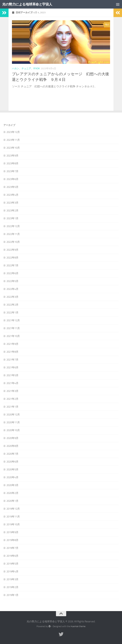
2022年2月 (12, 305)
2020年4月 (12, 477)
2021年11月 (13, 328)
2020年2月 (12, 493)
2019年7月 (12, 548)
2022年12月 (13, 226)
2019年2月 (12, 587)
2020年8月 (12, 446)
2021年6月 (12, 367)
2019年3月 (12, 579)
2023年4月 (12, 195)
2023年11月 (13, 140)
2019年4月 (12, 571)
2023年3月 (12, 203)
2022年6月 (12, 273)
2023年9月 (12, 156)
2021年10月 (13, 336)
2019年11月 (13, 517)
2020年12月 (13, 415)
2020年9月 (12, 438)
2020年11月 (13, 422)
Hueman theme (78, 626)
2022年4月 (12, 289)
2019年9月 (12, 532)
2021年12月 (13, 320)
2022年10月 (13, 242)
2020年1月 (12, 501)
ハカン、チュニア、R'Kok (26, 68)
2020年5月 (12, 469)
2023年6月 (12, 179)
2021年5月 (12, 375)
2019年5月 (12, 564)
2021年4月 (12, 383)
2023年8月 (12, 163)
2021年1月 (12, 407)
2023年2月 (12, 211)
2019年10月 (13, 524)
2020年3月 (12, 485)
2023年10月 (13, 148)
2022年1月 (12, 313)
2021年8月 (12, 352)
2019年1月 (12, 595)
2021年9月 (12, 344)
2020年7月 (12, 454)
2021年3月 (12, 391)
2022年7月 (12, 265)
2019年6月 (12, 556)
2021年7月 (12, 360)
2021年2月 (12, 399)
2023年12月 (13, 132)
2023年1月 (12, 218)
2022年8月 (12, 258)
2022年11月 (13, 234)
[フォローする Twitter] (61, 634)
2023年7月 (12, 171)
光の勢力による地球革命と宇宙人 (29, 4)
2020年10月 (13, 430)
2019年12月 (13, 509)
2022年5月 (12, 281)
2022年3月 (12, 297)
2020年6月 (12, 462)
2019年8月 (12, 540)
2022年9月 (12, 250)
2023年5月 (12, 187)
